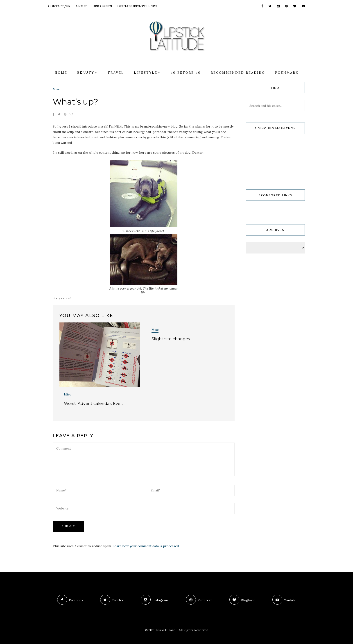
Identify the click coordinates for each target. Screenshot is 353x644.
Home (61, 73)
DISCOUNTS (102, 6)
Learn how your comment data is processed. (146, 546)
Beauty (86, 73)
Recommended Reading (238, 73)
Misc (56, 89)
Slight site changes (171, 339)
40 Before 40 (186, 73)
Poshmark (287, 73)
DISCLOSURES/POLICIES (137, 6)
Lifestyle (146, 73)
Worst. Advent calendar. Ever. (93, 404)
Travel (116, 73)
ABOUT (81, 6)
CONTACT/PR (59, 6)
